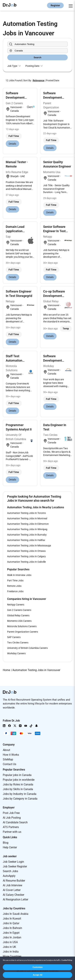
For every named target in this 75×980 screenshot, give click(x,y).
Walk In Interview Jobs (19, 575)
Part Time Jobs (15, 580)
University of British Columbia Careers (27, 648)
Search (37, 57)
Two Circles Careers (18, 643)
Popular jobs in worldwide (19, 780)
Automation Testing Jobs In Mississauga (29, 546)
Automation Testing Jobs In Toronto (27, 513)
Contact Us (9, 764)
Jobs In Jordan (12, 937)
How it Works (11, 755)
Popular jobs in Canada (17, 775)
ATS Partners (11, 827)
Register (55, 5)
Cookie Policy (67, 960)
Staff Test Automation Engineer (14, 360)
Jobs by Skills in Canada (18, 789)
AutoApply (9, 876)
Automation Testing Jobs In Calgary (26, 556)
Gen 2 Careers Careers (19, 610)
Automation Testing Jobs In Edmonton (28, 524)
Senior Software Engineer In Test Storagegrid (54, 231)
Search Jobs (10, 871)
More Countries (12, 956)
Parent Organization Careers (23, 632)
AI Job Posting (12, 818)
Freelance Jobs (15, 591)
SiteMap (8, 759)
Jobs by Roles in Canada (18, 784)
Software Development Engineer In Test (17, 97)
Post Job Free (11, 813)
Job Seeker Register (15, 866)
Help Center (10, 847)
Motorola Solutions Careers (22, 626)
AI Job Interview (13, 885)
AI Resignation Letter (15, 899)
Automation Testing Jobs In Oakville (26, 562)
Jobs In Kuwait (12, 919)
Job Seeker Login (13, 862)
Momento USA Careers (19, 621)
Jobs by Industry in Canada (20, 794)
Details (12, 144)
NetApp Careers (16, 605)
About (6, 750)
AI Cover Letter (12, 890)
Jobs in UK (9, 947)
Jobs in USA (10, 942)
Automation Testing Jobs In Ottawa (26, 551)
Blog (6, 843)
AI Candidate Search (15, 822)
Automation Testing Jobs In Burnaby (27, 535)
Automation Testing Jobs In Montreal (27, 518)
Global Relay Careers (18, 615)
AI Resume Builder (14, 881)
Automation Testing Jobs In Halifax (26, 540)
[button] (37, 967)
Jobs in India (11, 952)
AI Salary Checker (13, 895)
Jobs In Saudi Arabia (16, 914)
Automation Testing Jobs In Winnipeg (27, 529)
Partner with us (12, 832)
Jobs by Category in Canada (20, 799)
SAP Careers (14, 637)
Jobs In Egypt (11, 933)
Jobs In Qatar (11, 923)
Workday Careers (16, 653)
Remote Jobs (14, 586)
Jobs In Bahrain (12, 928)
